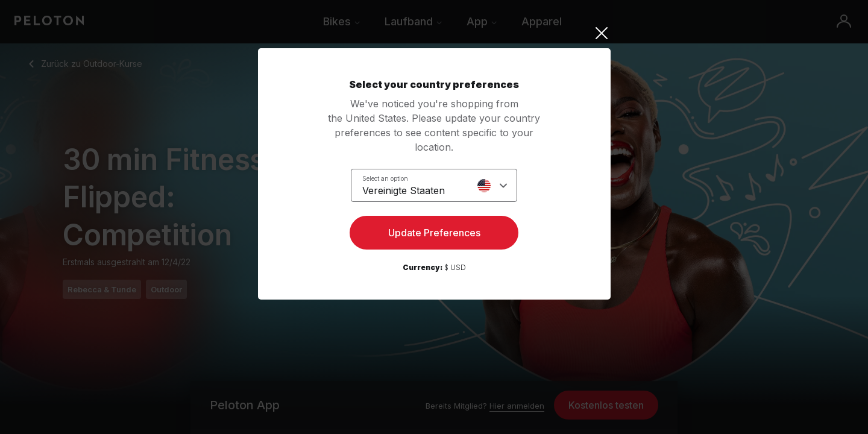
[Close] (434, 33)
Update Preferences (434, 233)
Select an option (385, 178)
